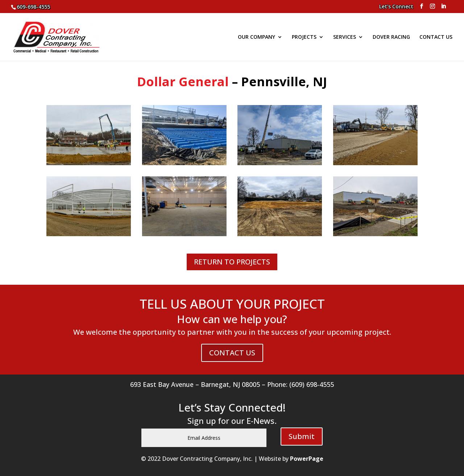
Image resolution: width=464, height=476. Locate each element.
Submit (302, 436)
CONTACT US (436, 37)
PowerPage (307, 459)
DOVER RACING (391, 37)
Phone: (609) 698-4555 (301, 384)
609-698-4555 (33, 7)
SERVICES (345, 37)
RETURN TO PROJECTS (232, 262)
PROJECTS (304, 37)
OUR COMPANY (256, 37)
